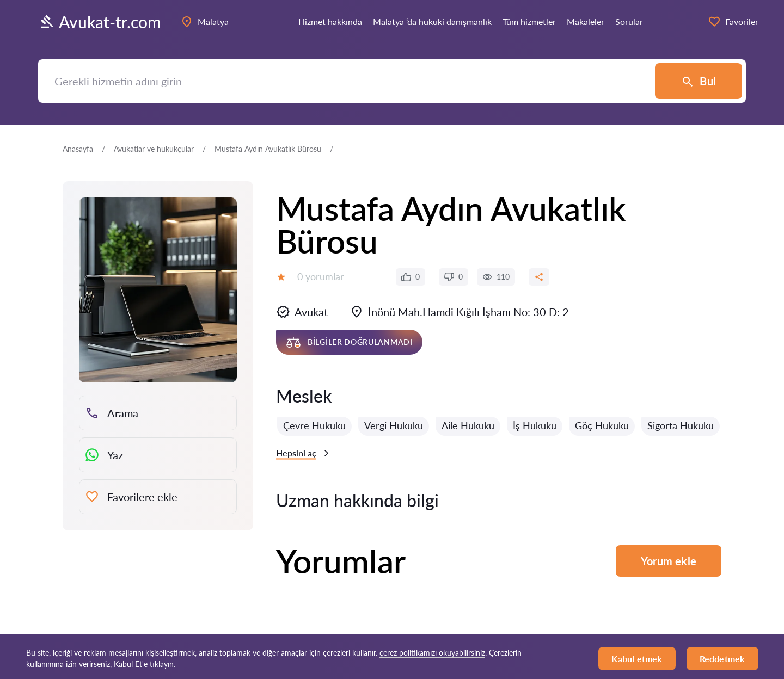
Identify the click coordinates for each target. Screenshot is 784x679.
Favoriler (733, 22)
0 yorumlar (321, 276)
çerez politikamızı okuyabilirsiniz (432, 653)
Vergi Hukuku (394, 425)
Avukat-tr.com (100, 22)
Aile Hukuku (468, 425)
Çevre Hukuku (314, 425)
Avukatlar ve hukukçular (154, 149)
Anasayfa (78, 149)
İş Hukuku (535, 425)
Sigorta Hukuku (681, 425)
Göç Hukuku (602, 425)
